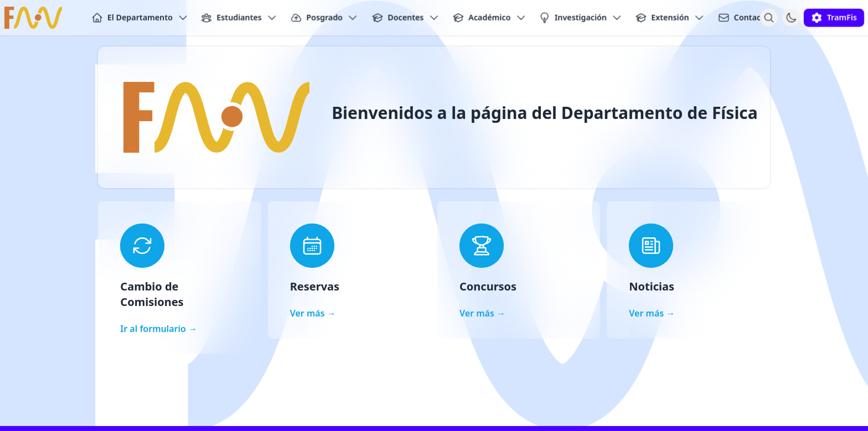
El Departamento (140, 18)
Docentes (406, 18)
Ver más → (313, 313)
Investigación (581, 18)
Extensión (670, 18)
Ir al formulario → (159, 329)
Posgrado (324, 18)
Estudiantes (239, 18)
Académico (490, 18)
